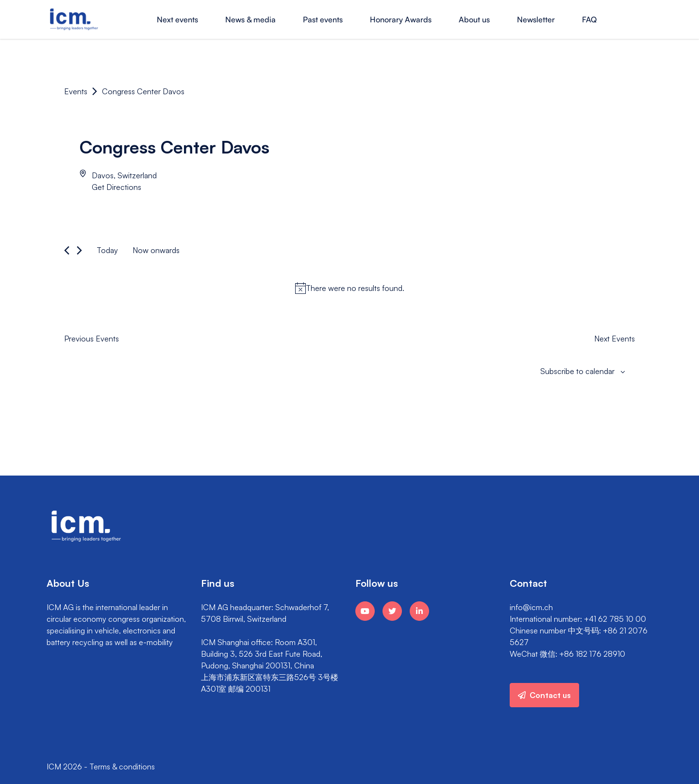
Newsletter (536, 19)
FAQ (589, 19)
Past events (323, 19)
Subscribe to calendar (577, 371)
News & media (250, 19)
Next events (177, 19)
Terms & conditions (122, 767)
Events (76, 91)
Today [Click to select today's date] (107, 250)
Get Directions (116, 187)
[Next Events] (79, 250)
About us (474, 19)
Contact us (544, 695)
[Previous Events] (67, 250)
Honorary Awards (401, 19)
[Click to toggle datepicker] (156, 250)
